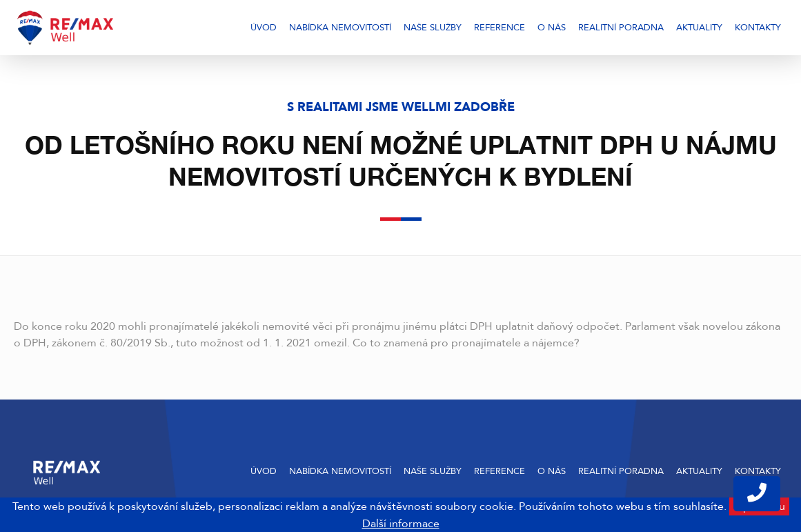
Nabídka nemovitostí (340, 28)
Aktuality (699, 28)
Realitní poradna (621, 28)
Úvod (264, 28)
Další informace (401, 524)
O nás (552, 28)
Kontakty (758, 28)
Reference (500, 28)
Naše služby (433, 28)
